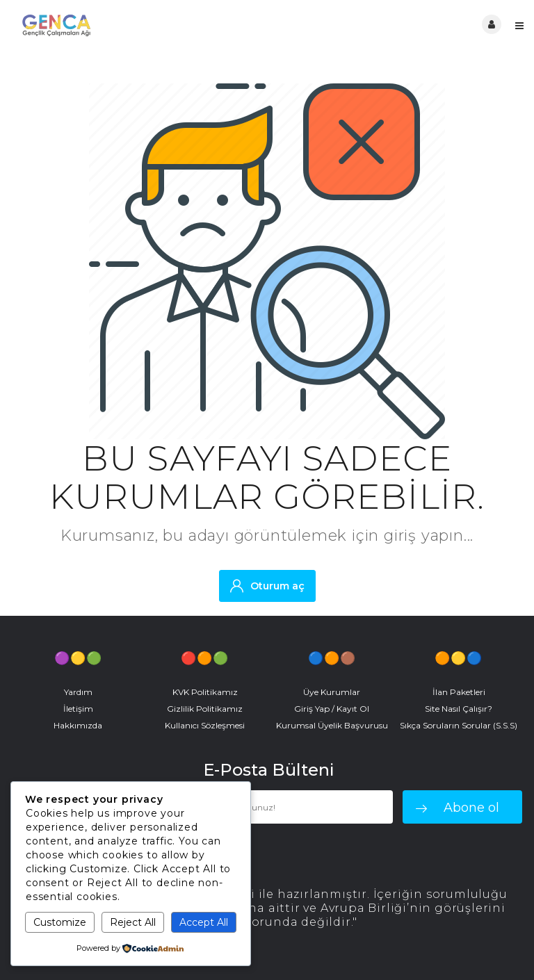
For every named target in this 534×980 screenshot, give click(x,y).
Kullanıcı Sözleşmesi (205, 725)
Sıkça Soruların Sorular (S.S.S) (459, 725)
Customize (60, 922)
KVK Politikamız (205, 692)
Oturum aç (267, 586)
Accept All (204, 922)
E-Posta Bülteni (268, 770)
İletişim (78, 709)
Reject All (133, 922)
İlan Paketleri (459, 692)
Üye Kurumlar (332, 692)
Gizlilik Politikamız (205, 709)
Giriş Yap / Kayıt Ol (332, 709)
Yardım (78, 692)
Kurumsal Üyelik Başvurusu (332, 725)
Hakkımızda (78, 725)
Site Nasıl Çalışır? (459, 709)
